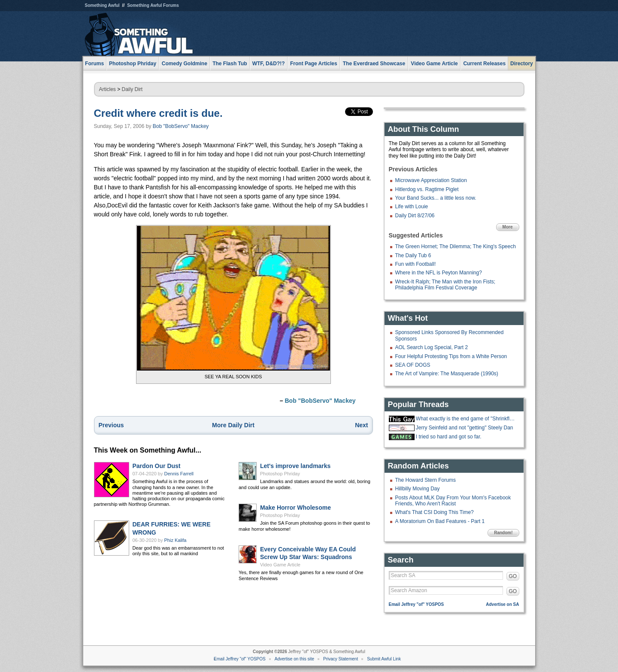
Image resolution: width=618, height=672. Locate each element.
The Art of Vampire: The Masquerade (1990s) (447, 374)
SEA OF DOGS (413, 365)
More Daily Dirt (233, 425)
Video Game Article (280, 565)
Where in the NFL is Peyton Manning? (439, 273)
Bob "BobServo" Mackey (181, 126)
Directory (522, 64)
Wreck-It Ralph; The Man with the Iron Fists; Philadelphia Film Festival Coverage (445, 285)
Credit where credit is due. (158, 113)
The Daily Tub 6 (413, 255)
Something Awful (102, 5)
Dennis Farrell (179, 474)
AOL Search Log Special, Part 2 (432, 347)
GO (513, 576)
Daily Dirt (132, 89)
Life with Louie (412, 207)
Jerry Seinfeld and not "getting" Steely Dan (465, 428)
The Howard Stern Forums (426, 480)
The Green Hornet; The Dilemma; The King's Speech (456, 246)
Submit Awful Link (384, 659)
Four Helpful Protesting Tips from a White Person (451, 356)
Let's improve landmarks (295, 466)
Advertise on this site (294, 659)
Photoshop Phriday (280, 474)
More (508, 227)
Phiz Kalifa (176, 540)
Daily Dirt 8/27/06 (415, 216)
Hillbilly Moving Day (418, 489)
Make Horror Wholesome (295, 508)
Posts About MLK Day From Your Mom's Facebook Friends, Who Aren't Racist (453, 501)
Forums (94, 64)
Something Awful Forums (153, 5)
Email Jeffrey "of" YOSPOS (417, 604)
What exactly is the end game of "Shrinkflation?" (467, 419)
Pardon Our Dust (157, 466)
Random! (503, 533)
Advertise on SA (502, 604)
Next (361, 425)
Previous (111, 425)
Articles (108, 89)
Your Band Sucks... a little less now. (436, 198)
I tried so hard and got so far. (449, 437)
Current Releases (484, 64)
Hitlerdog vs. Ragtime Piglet (427, 189)
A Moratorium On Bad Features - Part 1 (440, 521)
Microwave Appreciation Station (431, 180)
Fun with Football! (416, 264)
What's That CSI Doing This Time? (435, 512)
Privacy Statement (341, 659)
